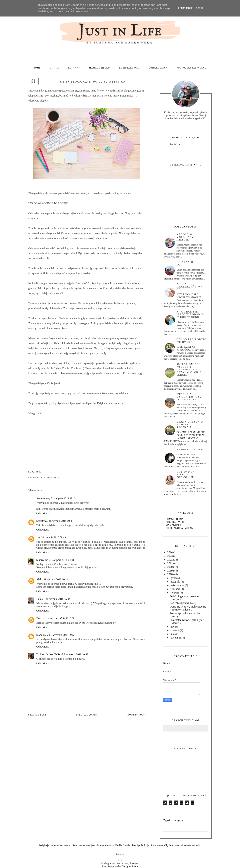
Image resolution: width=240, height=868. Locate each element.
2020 (170, 567)
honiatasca (42, 521)
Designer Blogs (130, 866)
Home (37, 68)
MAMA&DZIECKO (100, 68)
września (175, 589)
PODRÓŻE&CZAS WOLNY (192, 68)
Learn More (185, 8)
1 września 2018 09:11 (66, 618)
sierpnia (175, 593)
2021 (170, 563)
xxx (38, 537)
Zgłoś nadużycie (173, 820)
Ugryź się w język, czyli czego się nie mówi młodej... (188, 608)
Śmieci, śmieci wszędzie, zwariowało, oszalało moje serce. (189, 370)
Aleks (39, 579)
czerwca (175, 630)
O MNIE (54, 68)
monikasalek (43, 635)
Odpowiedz (42, 513)
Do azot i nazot (44, 618)
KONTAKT (74, 68)
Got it (199, 8)
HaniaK (40, 599)
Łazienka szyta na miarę (183, 603)
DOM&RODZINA (158, 68)
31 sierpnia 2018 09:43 (63, 498)
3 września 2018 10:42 (76, 654)
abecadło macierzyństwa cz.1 (190, 287)
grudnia (175, 578)
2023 (170, 556)
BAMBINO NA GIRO (191, 450)
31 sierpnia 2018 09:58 (61, 560)
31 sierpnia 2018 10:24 (56, 579)
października (177, 585)
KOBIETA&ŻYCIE (129, 68)
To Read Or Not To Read (50, 654)
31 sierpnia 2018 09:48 (61, 521)
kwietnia (175, 638)
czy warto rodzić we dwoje (191, 341)
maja (173, 634)
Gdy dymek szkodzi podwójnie (186, 475)
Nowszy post (136, 715)
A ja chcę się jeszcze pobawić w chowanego (190, 314)
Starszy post (37, 715)
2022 (170, 560)
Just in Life (175, 144)
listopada (175, 582)
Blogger (134, 863)
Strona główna (87, 715)
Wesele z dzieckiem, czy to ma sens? (189, 397)
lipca (173, 627)
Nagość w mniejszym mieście (185, 237)
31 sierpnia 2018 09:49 (54, 537)
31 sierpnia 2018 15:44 (58, 599)
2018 (170, 574)
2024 (170, 552)
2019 (170, 571)
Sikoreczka (42, 560)
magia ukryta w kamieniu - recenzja (190, 425)
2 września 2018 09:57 (63, 635)
